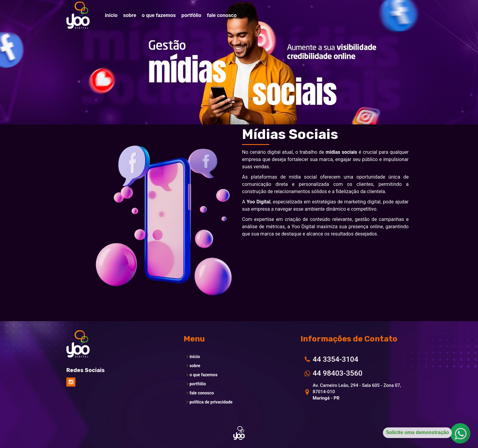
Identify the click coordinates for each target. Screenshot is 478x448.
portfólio (196, 384)
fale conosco (200, 393)
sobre (194, 366)
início (193, 357)
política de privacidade (210, 402)
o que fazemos (202, 375)
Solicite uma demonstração (417, 432)
